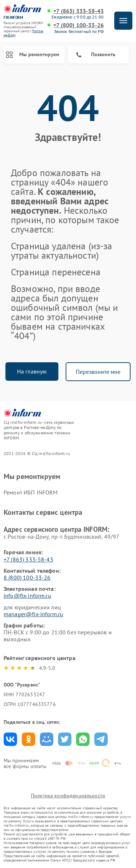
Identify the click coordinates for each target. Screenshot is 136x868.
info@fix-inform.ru (27, 596)
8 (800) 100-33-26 (27, 577)
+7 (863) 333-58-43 (79, 11)
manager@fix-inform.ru (33, 614)
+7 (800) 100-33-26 (79, 25)
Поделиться (10, 739)
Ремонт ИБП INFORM (31, 492)
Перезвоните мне (98, 372)
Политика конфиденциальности (68, 796)
